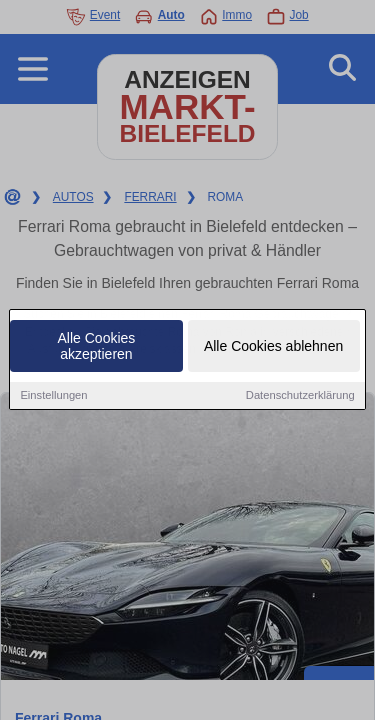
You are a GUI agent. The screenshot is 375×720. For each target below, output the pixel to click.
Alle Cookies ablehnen (273, 347)
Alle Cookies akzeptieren (97, 347)
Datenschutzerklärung (300, 396)
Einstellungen (53, 396)
